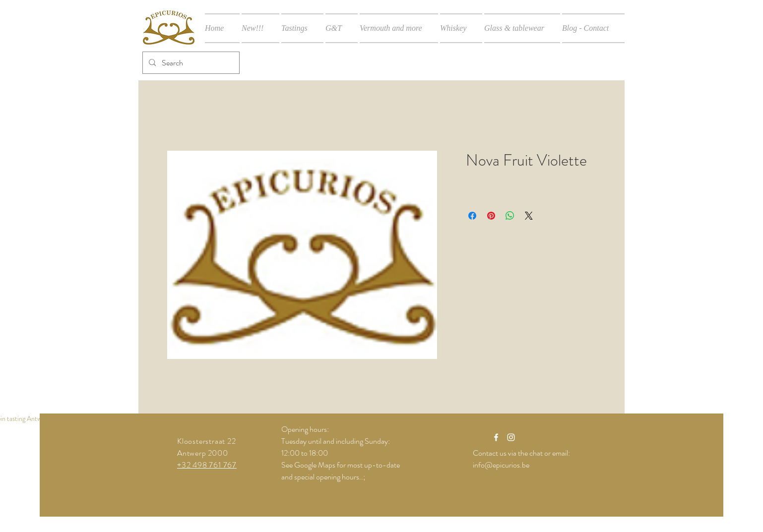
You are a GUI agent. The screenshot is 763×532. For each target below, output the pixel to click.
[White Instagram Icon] (511, 437)
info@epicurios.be (501, 465)
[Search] (190, 63)
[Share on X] (529, 216)
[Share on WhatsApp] (510, 216)
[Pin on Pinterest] (491, 216)
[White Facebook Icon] (496, 437)
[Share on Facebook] (472, 216)
